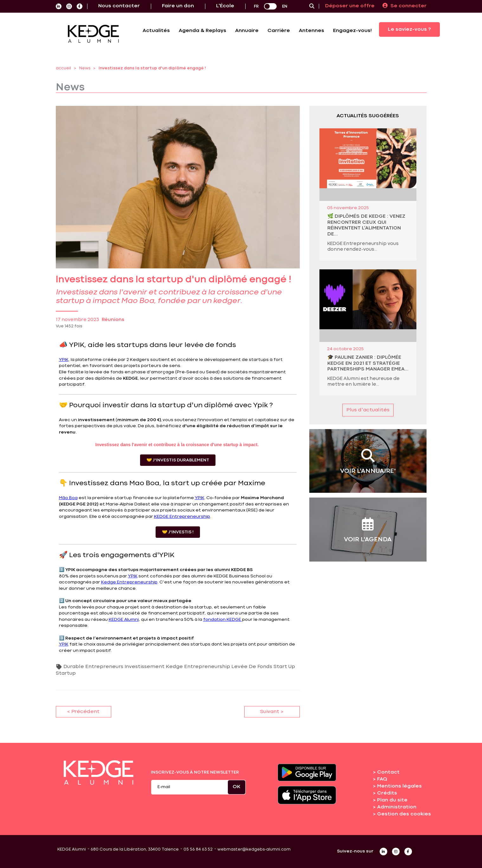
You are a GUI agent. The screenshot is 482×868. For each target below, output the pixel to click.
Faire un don (178, 6)
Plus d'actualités (368, 410)
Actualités (156, 31)
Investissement (145, 667)
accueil (63, 68)
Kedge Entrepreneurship (129, 582)
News (85, 68)
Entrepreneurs (104, 667)
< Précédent (83, 712)
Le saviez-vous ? (409, 29)
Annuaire (247, 31)
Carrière (279, 31)
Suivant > (272, 712)
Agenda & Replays (202, 31)
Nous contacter (119, 6)
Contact (388, 772)
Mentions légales (399, 786)
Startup (66, 673)
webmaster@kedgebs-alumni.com (254, 849)
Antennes (312, 31)
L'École (225, 6)
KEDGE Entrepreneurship (182, 517)
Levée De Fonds (252, 667)
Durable (74, 667)
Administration (397, 807)
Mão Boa (68, 498)
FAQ (382, 779)
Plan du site (392, 800)
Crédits (387, 793)
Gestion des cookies (404, 814)
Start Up (284, 667)
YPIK (64, 360)
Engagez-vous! (352, 31)
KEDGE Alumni (124, 620)
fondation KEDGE (223, 620)
